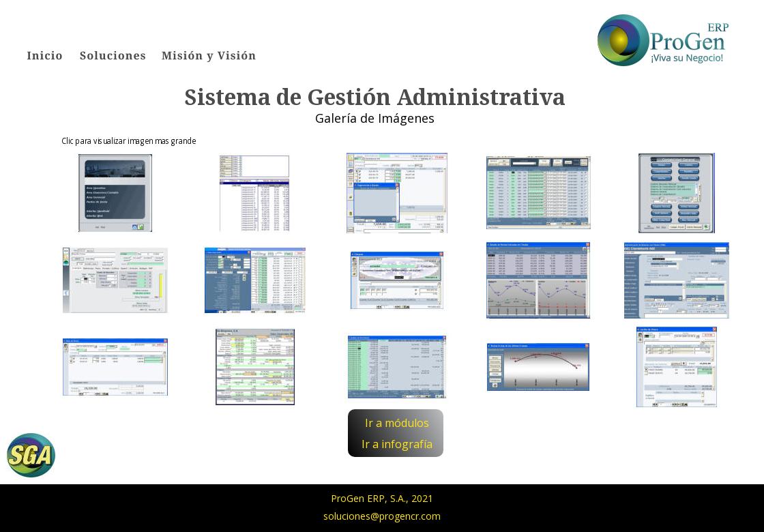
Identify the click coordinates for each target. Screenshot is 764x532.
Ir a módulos (397, 423)
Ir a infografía (397, 444)
